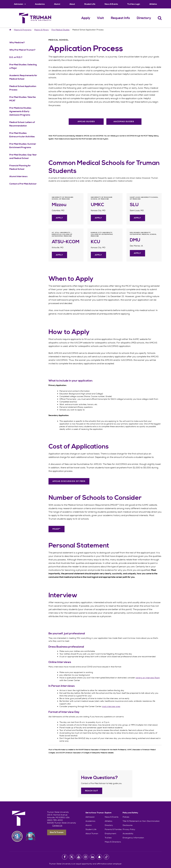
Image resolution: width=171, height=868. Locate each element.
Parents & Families (113, 829)
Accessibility (128, 833)
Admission (20, 4)
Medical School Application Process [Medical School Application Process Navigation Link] (23, 88)
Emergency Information (133, 838)
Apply (86, 18)
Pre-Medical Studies (60, 30)
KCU (96, 242)
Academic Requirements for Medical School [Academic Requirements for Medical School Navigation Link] (23, 77)
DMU (135, 240)
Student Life (90, 4)
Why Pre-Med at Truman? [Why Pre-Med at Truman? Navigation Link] (22, 50)
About (72, 4)
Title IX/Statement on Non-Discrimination (141, 821)
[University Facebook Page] (65, 857)
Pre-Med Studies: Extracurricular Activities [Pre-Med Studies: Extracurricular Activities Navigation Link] (22, 135)
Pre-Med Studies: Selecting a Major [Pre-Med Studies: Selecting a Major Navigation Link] (23, 66)
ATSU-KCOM (66, 242)
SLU (134, 205)
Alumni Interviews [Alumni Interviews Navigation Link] (18, 176)
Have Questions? (99, 778)
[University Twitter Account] (72, 857)
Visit (100, 18)
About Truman (92, 833)
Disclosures (128, 825)
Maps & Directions (113, 842)
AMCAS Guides (86, 122)
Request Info (120, 18)
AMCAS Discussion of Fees (69, 481)
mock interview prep (111, 706)
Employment (110, 833)
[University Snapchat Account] (99, 857)
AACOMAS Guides (124, 122)
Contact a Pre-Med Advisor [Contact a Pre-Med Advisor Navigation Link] (23, 184)
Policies (126, 817)
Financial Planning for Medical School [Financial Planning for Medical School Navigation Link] (20, 167)
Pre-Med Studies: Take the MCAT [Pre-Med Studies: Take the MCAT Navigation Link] (23, 99)
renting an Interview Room (148, 678)
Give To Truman (57, 832)
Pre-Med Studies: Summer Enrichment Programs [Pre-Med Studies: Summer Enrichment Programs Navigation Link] (23, 146)
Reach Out (92, 791)
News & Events (111, 4)
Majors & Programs (23, 30)
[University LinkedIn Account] (92, 857)
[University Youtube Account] (79, 857)
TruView (108, 838)
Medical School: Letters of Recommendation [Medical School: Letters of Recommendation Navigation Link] (22, 124)
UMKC (97, 205)
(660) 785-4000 (55, 820)
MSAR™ (57, 529)
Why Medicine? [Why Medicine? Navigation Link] (17, 43)
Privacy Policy (129, 829)
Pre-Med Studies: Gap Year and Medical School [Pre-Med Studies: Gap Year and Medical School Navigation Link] (23, 157)
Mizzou (59, 205)
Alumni (57, 4)
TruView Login (134, 4)
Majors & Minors (41, 30)
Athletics (153, 4)
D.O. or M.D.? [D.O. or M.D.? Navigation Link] (16, 57)
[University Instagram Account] (85, 857)
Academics (40, 4)
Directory (144, 18)
